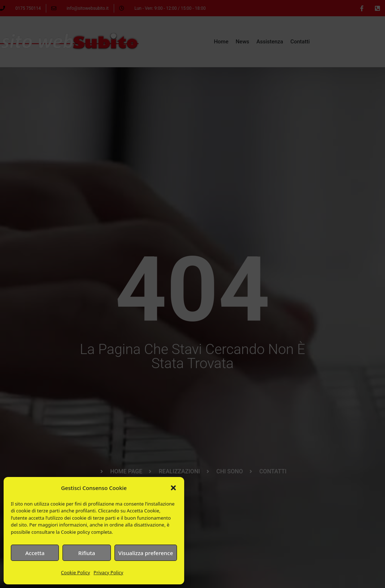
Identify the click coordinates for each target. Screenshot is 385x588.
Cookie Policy (75, 572)
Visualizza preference (146, 553)
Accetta (35, 553)
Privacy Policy (108, 572)
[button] (173, 488)
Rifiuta (87, 553)
